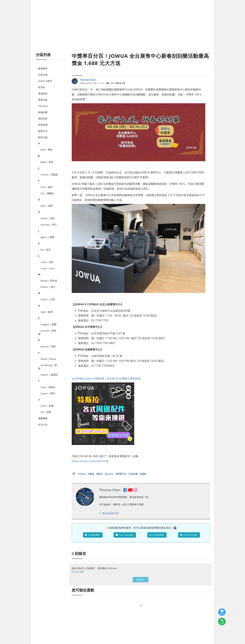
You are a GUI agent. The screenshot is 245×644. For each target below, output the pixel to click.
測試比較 (43, 118)
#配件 (100, 474)
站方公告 (43, 424)
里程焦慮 (43, 125)
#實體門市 (121, 474)
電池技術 (43, 93)
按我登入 (140, 580)
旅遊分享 (43, 131)
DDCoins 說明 (78, 572)
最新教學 (43, 68)
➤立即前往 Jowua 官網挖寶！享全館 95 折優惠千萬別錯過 (106, 378)
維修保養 (43, 112)
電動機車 (43, 418)
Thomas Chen (88, 80)
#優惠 (91, 474)
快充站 (42, 87)
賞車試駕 (43, 100)
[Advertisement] (122, 30)
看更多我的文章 (110, 513)
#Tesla (82, 474)
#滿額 (143, 474)
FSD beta (43, 106)
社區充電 (43, 75)
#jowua (109, 474)
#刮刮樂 (134, 474)
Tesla (102, 83)
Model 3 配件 (45, 81)
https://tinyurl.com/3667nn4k (90, 461)
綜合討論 (43, 137)
